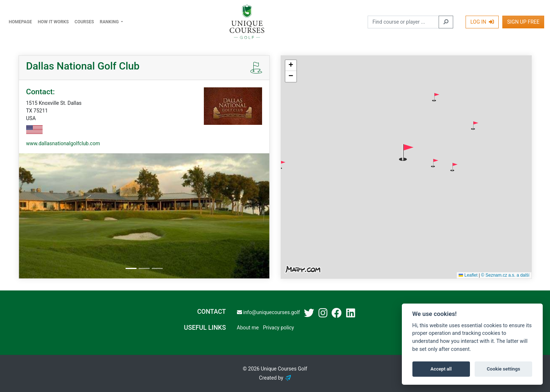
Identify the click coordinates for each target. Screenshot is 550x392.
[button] (436, 97)
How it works (53, 22)
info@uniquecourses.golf (268, 312)
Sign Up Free (523, 22)
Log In (482, 22)
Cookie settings (503, 369)
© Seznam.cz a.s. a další (505, 275)
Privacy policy (278, 328)
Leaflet (468, 275)
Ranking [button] (110, 22)
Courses (84, 22)
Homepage (20, 22)
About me (248, 328)
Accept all (441, 369)
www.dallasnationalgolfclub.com (63, 143)
